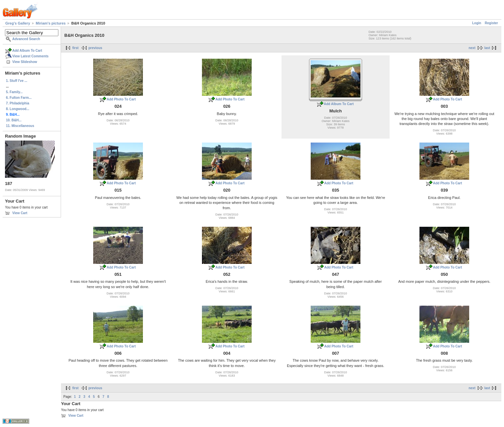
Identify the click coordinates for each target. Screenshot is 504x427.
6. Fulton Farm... (19, 98)
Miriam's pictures (51, 23)
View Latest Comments (30, 56)
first (75, 48)
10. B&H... (14, 120)
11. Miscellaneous (20, 126)
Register (491, 23)
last (487, 48)
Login (477, 23)
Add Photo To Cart (121, 99)
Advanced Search (26, 39)
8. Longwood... (18, 109)
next (472, 48)
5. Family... (14, 92)
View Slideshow (25, 62)
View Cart (20, 213)
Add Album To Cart (27, 51)
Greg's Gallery (18, 23)
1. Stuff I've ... (17, 81)
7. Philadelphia (18, 103)
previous (95, 48)
